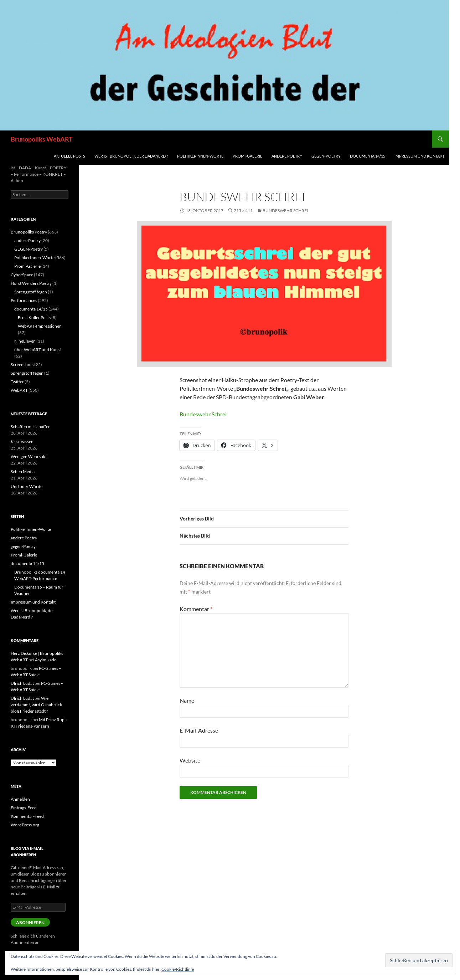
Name (187, 700)
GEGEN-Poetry (29, 249)
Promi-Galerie (247, 156)
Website (190, 760)
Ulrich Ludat (22, 683)
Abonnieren (30, 922)
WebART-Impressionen (40, 326)
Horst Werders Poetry (31, 283)
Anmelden (20, 799)
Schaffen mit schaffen (31, 427)
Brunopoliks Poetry (29, 232)
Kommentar (196, 609)
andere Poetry (287, 156)
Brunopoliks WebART (42, 139)
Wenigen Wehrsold (29, 456)
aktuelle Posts (69, 156)
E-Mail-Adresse (199, 730)
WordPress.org (25, 825)
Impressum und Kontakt (419, 156)
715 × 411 (243, 211)
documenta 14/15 (368, 156)
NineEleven (25, 341)
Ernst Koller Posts (34, 317)
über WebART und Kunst (38, 350)
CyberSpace (22, 275)
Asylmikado (46, 660)
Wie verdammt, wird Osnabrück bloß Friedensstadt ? (36, 705)
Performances (24, 300)
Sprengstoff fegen (31, 292)
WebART (19, 390)
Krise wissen (22, 442)
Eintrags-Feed (24, 808)
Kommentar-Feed (27, 816)
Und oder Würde (27, 486)
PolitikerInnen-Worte (200, 156)
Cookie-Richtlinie (178, 969)
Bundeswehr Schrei (285, 211)
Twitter (17, 382)
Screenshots (22, 365)
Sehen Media (23, 471)
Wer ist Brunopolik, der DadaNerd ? (131, 156)
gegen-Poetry (326, 156)
